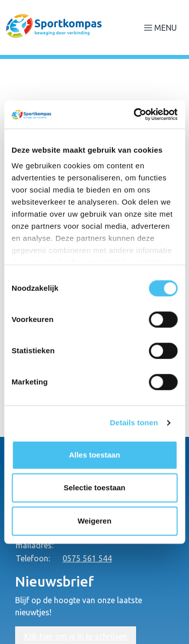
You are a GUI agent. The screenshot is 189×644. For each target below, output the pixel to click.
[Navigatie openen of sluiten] (163, 27)
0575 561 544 (87, 558)
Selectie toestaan (94, 488)
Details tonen (134, 423)
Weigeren (94, 521)
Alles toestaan (95, 455)
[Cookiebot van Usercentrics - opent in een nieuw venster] (135, 114)
